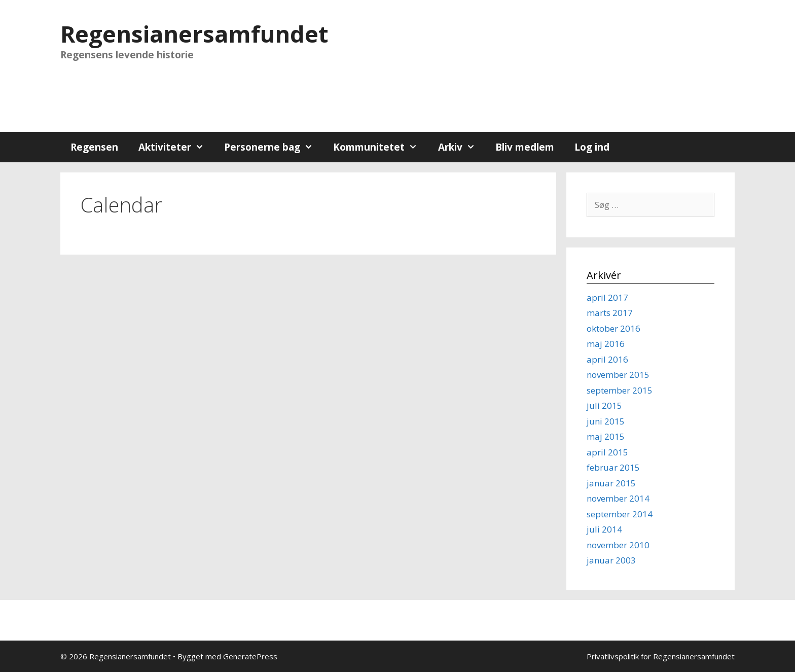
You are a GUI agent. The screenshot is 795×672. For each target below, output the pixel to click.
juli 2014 (604, 529)
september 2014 (620, 514)
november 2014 (618, 498)
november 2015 (618, 375)
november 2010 (618, 545)
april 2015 (607, 452)
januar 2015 (611, 483)
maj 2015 (606, 436)
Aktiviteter (176, 147)
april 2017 (607, 297)
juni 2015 (606, 421)
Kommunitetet (380, 147)
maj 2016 (606, 344)
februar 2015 (613, 467)
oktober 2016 (613, 328)
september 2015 (620, 390)
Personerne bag (274, 147)
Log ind (592, 147)
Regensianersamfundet (194, 34)
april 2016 (607, 359)
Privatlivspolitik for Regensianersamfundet (661, 656)
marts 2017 (610, 313)
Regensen (94, 147)
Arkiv (462, 147)
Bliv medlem (525, 147)
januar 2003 (611, 560)
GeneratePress (250, 656)
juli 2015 (604, 405)
